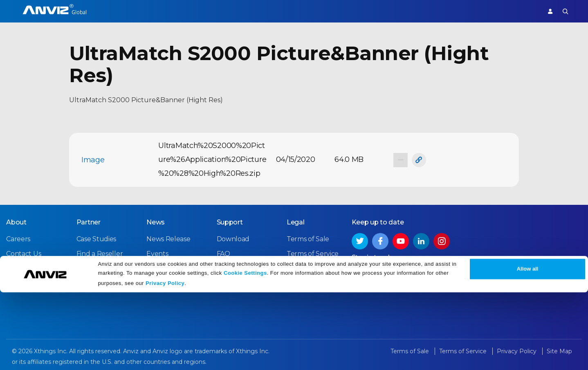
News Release (168, 237)
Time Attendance (178, 11)
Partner (262, 11)
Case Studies (96, 237)
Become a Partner (105, 266)
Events (157, 252)
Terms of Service (313, 252)
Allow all (528, 346)
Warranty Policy (242, 266)
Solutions (227, 11)
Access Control (121, 11)
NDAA (16, 266)
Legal (296, 220)
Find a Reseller (100, 252)
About (16, 220)
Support (520, 11)
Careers (18, 237)
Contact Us (24, 252)
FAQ (223, 252)
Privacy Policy (165, 361)
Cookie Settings (245, 351)
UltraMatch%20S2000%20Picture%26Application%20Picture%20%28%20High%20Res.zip (212, 159)
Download (233, 237)
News (156, 220)
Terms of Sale (308, 237)
